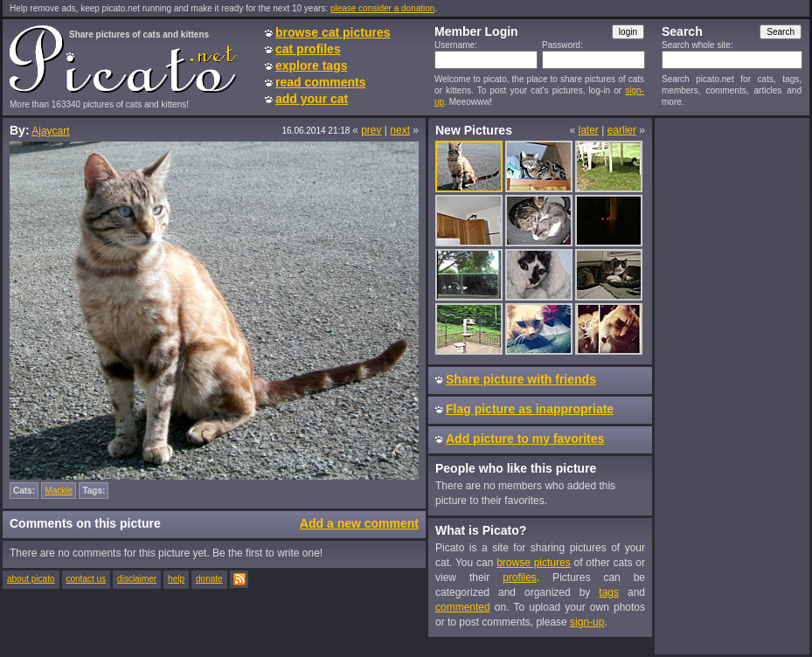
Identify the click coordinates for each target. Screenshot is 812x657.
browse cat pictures (333, 32)
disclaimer (137, 579)
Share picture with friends (521, 379)
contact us (87, 579)
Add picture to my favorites (525, 439)
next (400, 130)
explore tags (311, 66)
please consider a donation (383, 8)
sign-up (587, 622)
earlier (622, 130)
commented (463, 607)
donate (209, 579)
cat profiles (308, 49)
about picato (31, 579)
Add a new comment (359, 523)
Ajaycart (50, 131)
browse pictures (534, 563)
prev (371, 130)
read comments (320, 82)
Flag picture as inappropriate (530, 409)
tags (609, 592)
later (588, 130)
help (176, 579)
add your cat (312, 99)
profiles (520, 577)
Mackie (59, 491)
